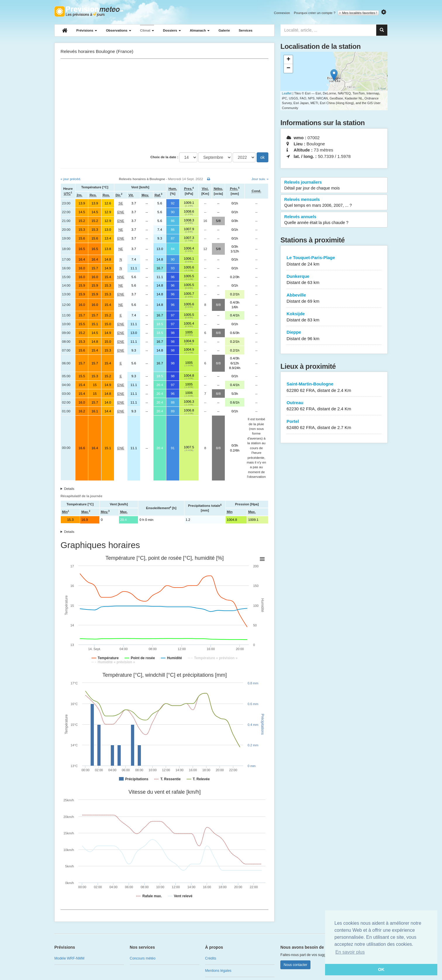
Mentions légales (218, 971)
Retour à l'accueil (89, 11)
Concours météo (143, 958)
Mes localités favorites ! (358, 13)
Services (245, 30)
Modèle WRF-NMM (69, 958)
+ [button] (288, 60)
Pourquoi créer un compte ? (315, 13)
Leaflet (287, 93)
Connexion (282, 13)
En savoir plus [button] (350, 952)
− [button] (288, 68)
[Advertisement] (164, 106)
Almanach (200, 30)
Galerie (224, 30)
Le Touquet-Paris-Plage (334, 261)
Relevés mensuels (334, 203)
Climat (147, 30)
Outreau (334, 406)
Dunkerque (334, 280)
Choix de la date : (164, 157)
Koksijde (334, 317)
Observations (119, 30)
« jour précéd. (71, 179)
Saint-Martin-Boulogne (334, 387)
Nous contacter (295, 965)
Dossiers (172, 30)
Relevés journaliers (334, 185)
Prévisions (87, 30)
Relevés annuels (334, 220)
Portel (334, 425)
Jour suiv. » (260, 179)
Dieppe (334, 336)
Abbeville (334, 298)
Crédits (211, 958)
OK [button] (381, 969)
